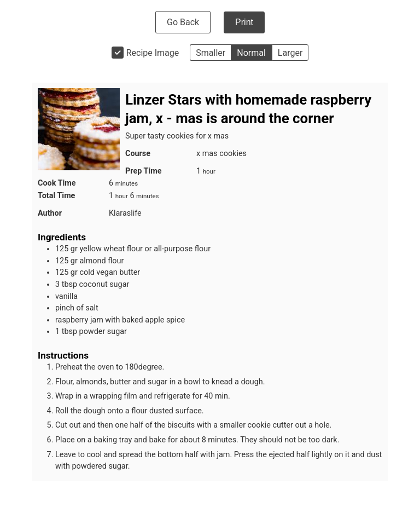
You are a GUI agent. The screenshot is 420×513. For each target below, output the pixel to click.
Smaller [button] (211, 53)
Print (244, 22)
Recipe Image (153, 53)
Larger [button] (290, 53)
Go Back (183, 22)
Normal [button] (251, 53)
